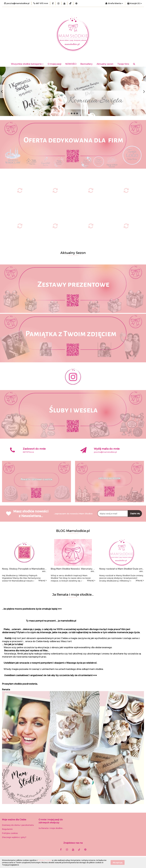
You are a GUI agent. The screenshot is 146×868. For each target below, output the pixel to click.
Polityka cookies (10, 833)
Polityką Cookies (45, 860)
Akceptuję (118, 863)
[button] (135, 3)
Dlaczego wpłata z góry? (14, 837)
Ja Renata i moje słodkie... (51, 828)
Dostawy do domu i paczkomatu (18, 825)
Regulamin (7, 829)
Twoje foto (123, 64)
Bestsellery (87, 64)
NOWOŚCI (71, 64)
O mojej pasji (54, 64)
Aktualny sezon (105, 64)
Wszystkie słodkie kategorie (27, 64)
